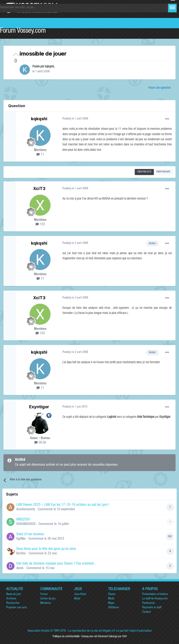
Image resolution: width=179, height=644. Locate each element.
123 (40, 224)
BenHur (21, 554)
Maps (111, 603)
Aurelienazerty (26, 509)
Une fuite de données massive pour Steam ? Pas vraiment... (56, 564)
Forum (44, 594)
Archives (11, 599)
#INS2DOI (23, 520)
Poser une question (159, 88)
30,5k (40, 443)
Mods (77, 599)
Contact (146, 612)
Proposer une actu (17, 608)
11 (40, 155)
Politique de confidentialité (66, 637)
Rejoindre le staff (152, 608)
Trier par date (163, 172)
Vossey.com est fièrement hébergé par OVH (104, 637)
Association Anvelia (39, 631)
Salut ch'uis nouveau (30, 535)
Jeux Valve (80, 594)
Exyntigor (39, 407)
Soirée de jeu (48, 599)
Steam (112, 594)
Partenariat (148, 603)
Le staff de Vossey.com (155, 599)
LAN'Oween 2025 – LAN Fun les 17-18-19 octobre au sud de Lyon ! (63, 505)
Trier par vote (144, 172)
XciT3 (39, 188)
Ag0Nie (21, 539)
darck (20, 568)
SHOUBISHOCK (26, 524)
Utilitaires (114, 608)
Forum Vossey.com (23, 31)
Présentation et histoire (155, 594)
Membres (46, 603)
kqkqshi (49, 67)
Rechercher (13, 603)
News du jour (14, 594)
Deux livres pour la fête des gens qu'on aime (46, 549)
